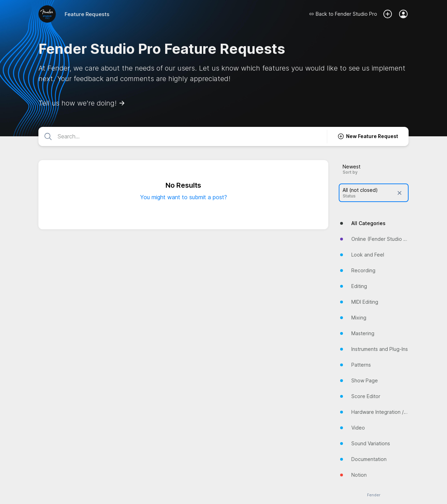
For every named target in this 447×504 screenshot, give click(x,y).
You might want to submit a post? (184, 197)
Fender (374, 495)
